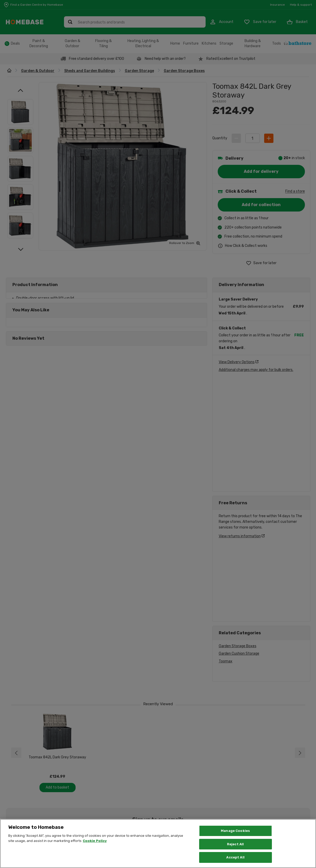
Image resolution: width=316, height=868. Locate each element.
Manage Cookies (235, 831)
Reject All (235, 844)
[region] (158, 843)
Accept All (235, 857)
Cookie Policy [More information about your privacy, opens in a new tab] (95, 841)
